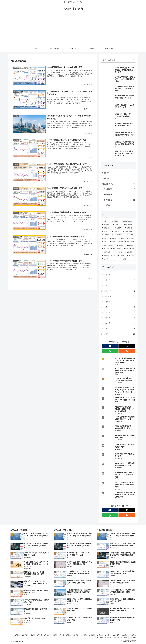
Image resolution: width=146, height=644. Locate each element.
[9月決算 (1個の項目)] (109, 259)
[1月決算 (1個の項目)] (122, 256)
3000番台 (125, 635)
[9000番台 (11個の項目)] (117, 231)
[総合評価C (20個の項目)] (107, 228)
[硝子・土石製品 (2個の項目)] (117, 249)
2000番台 (116, 635)
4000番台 (133, 635)
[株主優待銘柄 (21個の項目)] (129, 225)
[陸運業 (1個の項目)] (131, 252)
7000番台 (116, 638)
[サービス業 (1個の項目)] (120, 252)
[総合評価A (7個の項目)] (130, 235)
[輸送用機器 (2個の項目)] (107, 252)
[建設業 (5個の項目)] (120, 242)
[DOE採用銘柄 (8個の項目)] (118, 235)
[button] (134, 60)
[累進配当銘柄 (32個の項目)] (129, 221)
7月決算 (61, 635)
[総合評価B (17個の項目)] (118, 228)
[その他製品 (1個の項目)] (127, 259)
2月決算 (25, 635)
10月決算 (84, 635)
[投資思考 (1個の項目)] (106, 256)
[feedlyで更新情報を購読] (110, 351)
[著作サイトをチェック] (110, 346)
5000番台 (100, 638)
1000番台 (108, 635)
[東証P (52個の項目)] (106, 221)
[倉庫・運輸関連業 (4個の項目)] (108, 245)
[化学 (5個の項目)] (104, 242)
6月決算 (54, 635)
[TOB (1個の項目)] (114, 256)
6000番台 (108, 638)
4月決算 (39, 635)
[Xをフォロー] (127, 346)
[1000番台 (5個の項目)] (113, 238)
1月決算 (18, 635)
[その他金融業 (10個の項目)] (129, 231)
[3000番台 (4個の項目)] (106, 249)
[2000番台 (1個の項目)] (131, 256)
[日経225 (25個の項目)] (117, 225)
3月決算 (32, 635)
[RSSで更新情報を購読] (127, 351)
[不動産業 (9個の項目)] (106, 235)
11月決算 (92, 635)
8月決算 (69, 635)
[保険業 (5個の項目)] (122, 238)
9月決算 (76, 635)
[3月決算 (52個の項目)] (116, 221)
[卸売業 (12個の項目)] (106, 231)
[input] (118, 60)
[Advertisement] (73, 30)
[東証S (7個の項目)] (105, 238)
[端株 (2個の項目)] (132, 249)
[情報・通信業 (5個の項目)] (130, 242)
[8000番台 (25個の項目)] (107, 225)
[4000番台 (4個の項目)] (121, 245)
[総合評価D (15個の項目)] (130, 228)
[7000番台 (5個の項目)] (131, 238)
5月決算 (47, 635)
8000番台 (124, 638)
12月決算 (100, 635)
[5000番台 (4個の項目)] (131, 245)
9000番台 (133, 638)
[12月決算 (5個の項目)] (112, 242)
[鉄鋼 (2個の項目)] (126, 249)
